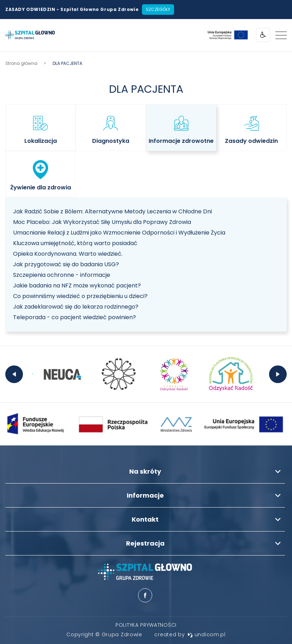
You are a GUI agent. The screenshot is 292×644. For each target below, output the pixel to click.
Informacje (145, 495)
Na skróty (145, 471)
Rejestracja (145, 543)
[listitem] (40, 128)
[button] (40, 128)
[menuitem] (146, 625)
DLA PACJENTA (146, 89)
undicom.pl (207, 634)
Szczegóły (158, 9)
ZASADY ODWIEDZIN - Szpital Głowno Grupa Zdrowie (72, 9)
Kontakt (145, 519)
